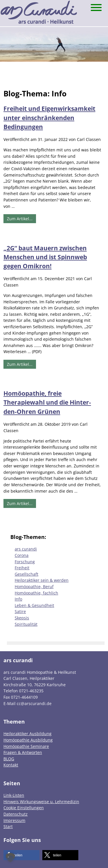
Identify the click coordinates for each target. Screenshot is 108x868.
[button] (21, 855)
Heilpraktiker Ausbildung (28, 734)
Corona (22, 555)
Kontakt (11, 765)
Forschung (25, 562)
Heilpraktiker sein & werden (42, 580)
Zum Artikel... (20, 219)
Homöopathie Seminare (26, 746)
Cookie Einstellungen (24, 808)
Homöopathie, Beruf (34, 587)
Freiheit (22, 568)
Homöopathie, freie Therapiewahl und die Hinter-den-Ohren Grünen (47, 402)
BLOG (9, 759)
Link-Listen (14, 795)
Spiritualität (26, 624)
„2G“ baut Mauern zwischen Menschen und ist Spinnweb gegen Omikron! (45, 257)
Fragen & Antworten (23, 752)
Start (8, 826)
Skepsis (22, 618)
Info (18, 599)
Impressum (14, 820)
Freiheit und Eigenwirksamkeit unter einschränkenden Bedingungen (49, 118)
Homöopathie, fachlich (36, 593)
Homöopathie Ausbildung (28, 740)
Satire (20, 611)
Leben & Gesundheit (34, 605)
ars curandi (26, 549)
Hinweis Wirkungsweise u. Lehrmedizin (41, 802)
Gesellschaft (26, 574)
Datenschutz (16, 814)
